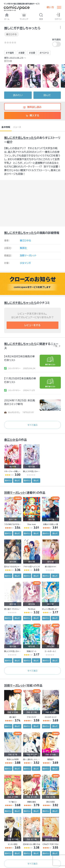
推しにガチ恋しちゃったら (20, 138)
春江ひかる (12, 34)
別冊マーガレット (28, 256)
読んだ (47, 95)
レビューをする (32, 325)
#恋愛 (32, 53)
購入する (32, 115)
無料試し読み (32, 107)
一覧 (55, 346)
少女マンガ (25, 263)
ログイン (58, 16)
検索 (41, 16)
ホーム (7, 16)
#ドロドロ (44, 53)
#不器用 (10, 53)
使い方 (50, 7)
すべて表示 (32, 425)
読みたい (18, 95)
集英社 (23, 248)
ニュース (17, 127)
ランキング (24, 16)
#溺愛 (21, 53)
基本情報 (6, 127)
